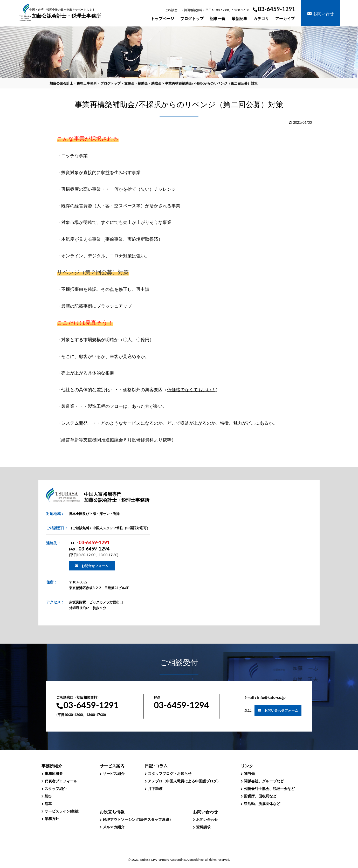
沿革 (48, 804)
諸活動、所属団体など (262, 804)
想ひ (48, 796)
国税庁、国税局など (260, 796)
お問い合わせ (207, 819)
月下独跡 (155, 788)
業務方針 (52, 819)
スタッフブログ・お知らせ (170, 773)
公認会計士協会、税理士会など (269, 788)
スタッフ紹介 (56, 788)
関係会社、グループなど (264, 781)
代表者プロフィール (61, 781)
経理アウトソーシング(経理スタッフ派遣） (138, 819)
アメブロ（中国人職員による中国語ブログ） (184, 781)
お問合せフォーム (95, 566)
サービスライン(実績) (62, 811)
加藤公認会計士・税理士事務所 (66, 13)
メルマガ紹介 (114, 827)
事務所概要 (54, 773)
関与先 (249, 773)
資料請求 (203, 827)
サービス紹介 (114, 773)
